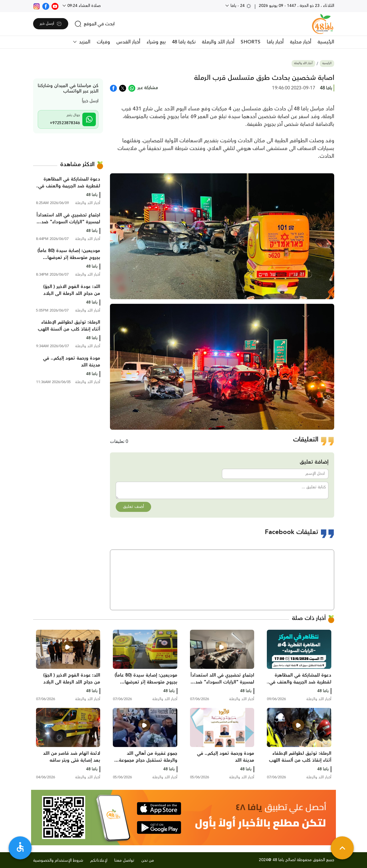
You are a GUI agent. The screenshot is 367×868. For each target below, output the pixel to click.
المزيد (84, 42)
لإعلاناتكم (99, 861)
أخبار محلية (301, 42)
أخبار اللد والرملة (218, 42)
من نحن (148, 861)
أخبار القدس (128, 42)
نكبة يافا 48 (184, 42)
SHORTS (251, 42)
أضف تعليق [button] (133, 507)
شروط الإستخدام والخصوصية (58, 861)
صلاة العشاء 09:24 (83, 6)
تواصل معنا (124, 861)
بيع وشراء (156, 42)
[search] (95, 24)
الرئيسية (326, 42)
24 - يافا (240, 6)
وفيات (103, 42)
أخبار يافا (275, 42)
